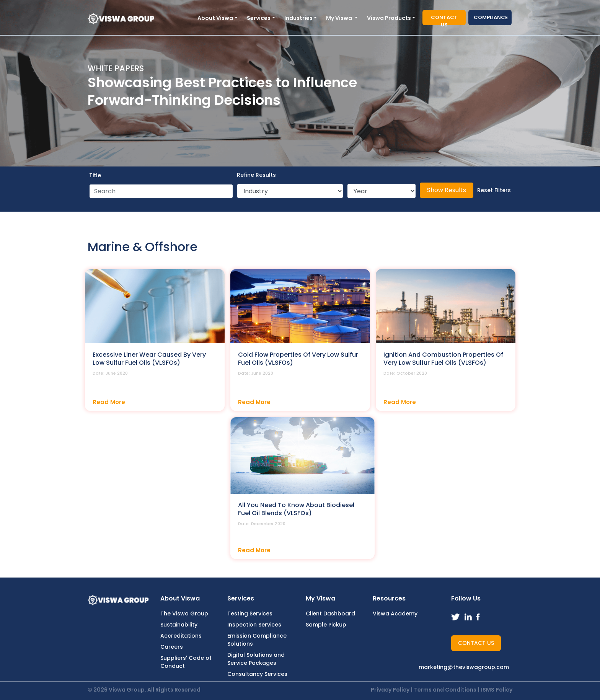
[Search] (161, 191)
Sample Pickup (326, 625)
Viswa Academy (395, 614)
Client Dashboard (330, 614)
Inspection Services (254, 625)
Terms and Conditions (445, 690)
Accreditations (181, 636)
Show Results (447, 190)
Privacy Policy (390, 690)
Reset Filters (494, 190)
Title (95, 175)
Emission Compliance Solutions (257, 640)
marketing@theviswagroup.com (464, 667)
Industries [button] (298, 18)
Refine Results (256, 175)
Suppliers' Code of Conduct (186, 662)
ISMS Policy (497, 690)
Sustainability (179, 625)
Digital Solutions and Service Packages (256, 659)
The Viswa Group (184, 614)
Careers (172, 647)
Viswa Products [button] (389, 18)
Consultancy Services (257, 674)
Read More (109, 402)
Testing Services (250, 614)
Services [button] (259, 18)
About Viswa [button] (215, 18)
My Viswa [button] (340, 18)
